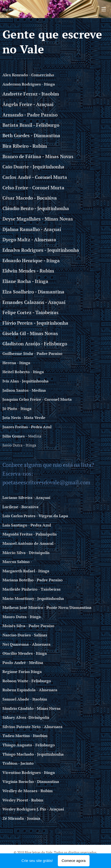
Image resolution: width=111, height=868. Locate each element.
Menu (104, 9)
